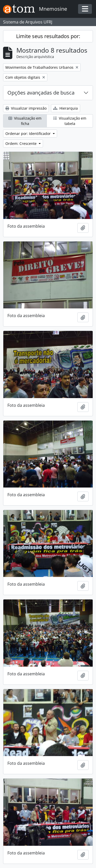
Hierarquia (66, 108)
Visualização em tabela (70, 121)
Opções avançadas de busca (41, 93)
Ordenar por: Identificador (29, 134)
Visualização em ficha (25, 121)
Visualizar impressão (26, 108)
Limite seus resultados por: (48, 36)
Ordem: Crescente (22, 143)
